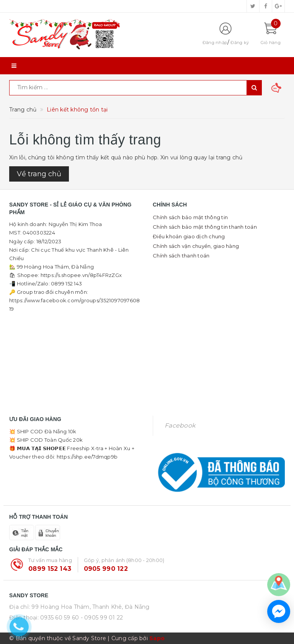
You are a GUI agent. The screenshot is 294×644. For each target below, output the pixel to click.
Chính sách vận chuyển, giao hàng (196, 246)
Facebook (180, 425)
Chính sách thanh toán (181, 256)
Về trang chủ (39, 174)
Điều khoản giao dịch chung (189, 236)
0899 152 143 (50, 569)
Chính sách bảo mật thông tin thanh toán (205, 227)
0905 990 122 (106, 569)
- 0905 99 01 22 (102, 618)
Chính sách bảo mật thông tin (190, 217)
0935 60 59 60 (60, 618)
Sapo (157, 638)
